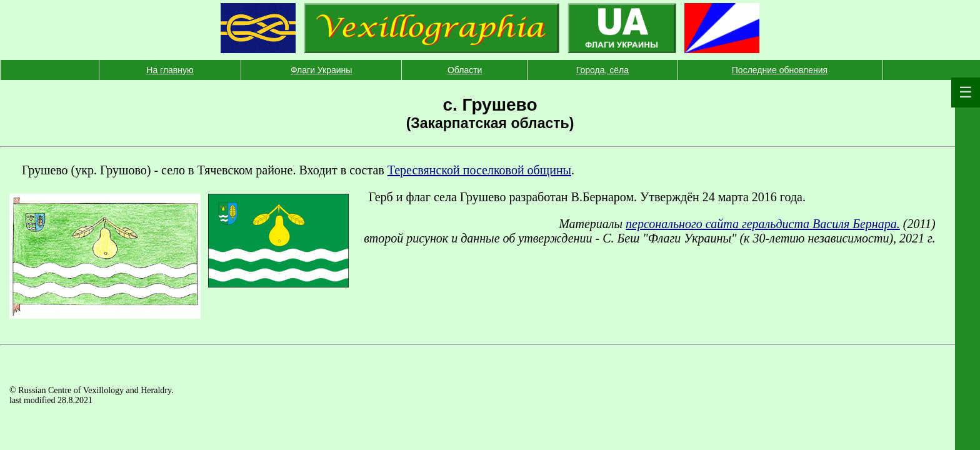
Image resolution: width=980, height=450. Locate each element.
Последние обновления (780, 70)
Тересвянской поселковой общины (479, 170)
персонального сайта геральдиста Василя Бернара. (763, 224)
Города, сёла (602, 70)
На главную (170, 70)
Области (465, 70)
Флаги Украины (322, 70)
